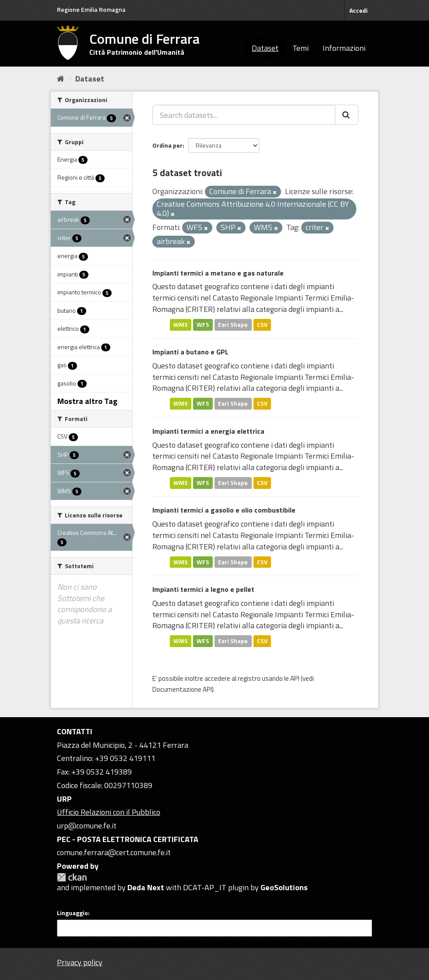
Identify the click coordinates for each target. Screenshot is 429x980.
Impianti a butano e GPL (190, 352)
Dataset (265, 48)
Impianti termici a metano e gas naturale (218, 273)
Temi (301, 48)
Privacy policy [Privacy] (80, 962)
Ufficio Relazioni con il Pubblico (109, 812)
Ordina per (167, 145)
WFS (203, 325)
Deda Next (146, 887)
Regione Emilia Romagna (91, 9)
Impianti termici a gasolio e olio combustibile (224, 510)
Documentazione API (182, 689)
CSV (262, 325)
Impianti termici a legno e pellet (203, 589)
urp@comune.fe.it (87, 826)
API (295, 678)
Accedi (359, 10)
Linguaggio (72, 913)
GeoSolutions (284, 887)
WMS (181, 325)
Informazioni (344, 48)
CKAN (72, 877)
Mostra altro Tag (87, 401)
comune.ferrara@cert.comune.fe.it (114, 852)
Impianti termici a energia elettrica (208, 431)
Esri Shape (233, 325)
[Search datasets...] (244, 115)
